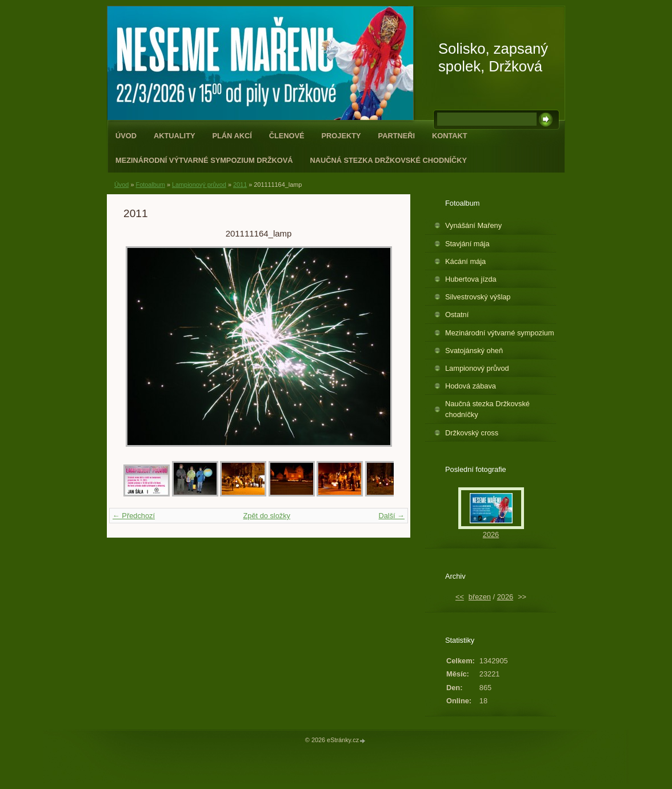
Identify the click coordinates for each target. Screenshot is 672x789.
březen (480, 597)
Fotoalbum (150, 185)
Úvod (126, 136)
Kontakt (450, 136)
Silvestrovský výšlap (478, 297)
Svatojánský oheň (474, 351)
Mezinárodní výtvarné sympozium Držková (204, 160)
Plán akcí (232, 136)
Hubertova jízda (471, 279)
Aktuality (175, 136)
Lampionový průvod (199, 185)
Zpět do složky (267, 516)
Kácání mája (465, 261)
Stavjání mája (467, 244)
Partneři (397, 136)
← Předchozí (134, 516)
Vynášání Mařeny (473, 225)
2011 (240, 185)
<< (460, 597)
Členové (287, 136)
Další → (391, 516)
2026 (491, 534)
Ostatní (457, 315)
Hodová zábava (471, 386)
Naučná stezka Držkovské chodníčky (388, 160)
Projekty (341, 136)
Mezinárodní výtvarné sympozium (500, 333)
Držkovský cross (472, 433)
